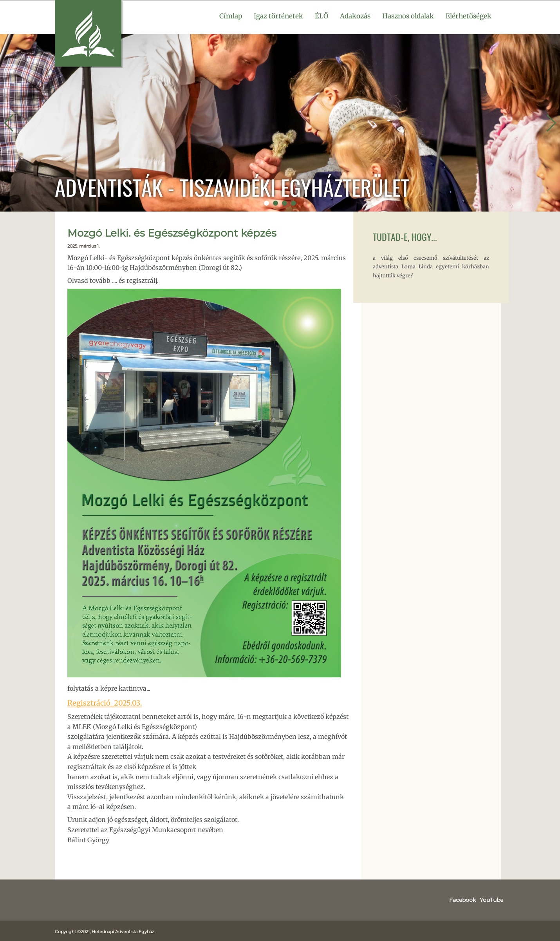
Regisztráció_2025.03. (99, 702)
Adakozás (355, 16)
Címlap (231, 16)
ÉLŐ (322, 16)
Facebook (467, 899)
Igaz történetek (278, 16)
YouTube (493, 899)
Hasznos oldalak (408, 16)
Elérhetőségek (469, 16)
